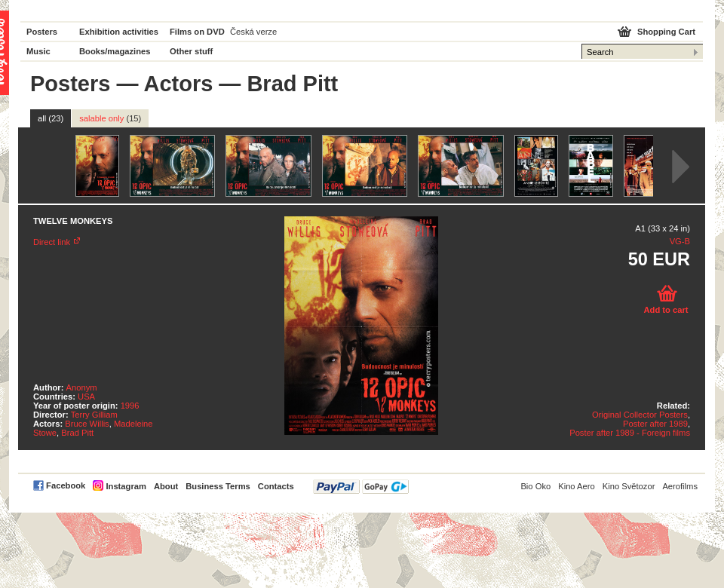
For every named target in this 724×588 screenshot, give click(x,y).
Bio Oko (535, 486)
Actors (178, 84)
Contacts (276, 486)
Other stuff (191, 51)
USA (86, 397)
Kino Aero (577, 486)
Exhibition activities (119, 32)
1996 (130, 406)
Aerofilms (680, 486)
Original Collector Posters (640, 415)
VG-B (680, 241)
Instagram (126, 486)
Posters (42, 32)
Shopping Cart (666, 32)
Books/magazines (115, 51)
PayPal (361, 487)
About (166, 486)
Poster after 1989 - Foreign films (630, 433)
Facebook (66, 485)
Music (38, 51)
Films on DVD (197, 32)
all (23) (51, 118)
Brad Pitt (77, 433)
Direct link (52, 242)
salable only (110, 118)
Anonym (82, 387)
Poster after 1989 (655, 424)
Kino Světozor (629, 486)
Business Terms (218, 486)
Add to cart (666, 310)
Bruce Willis (87, 424)
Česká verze (253, 32)
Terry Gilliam (94, 415)
